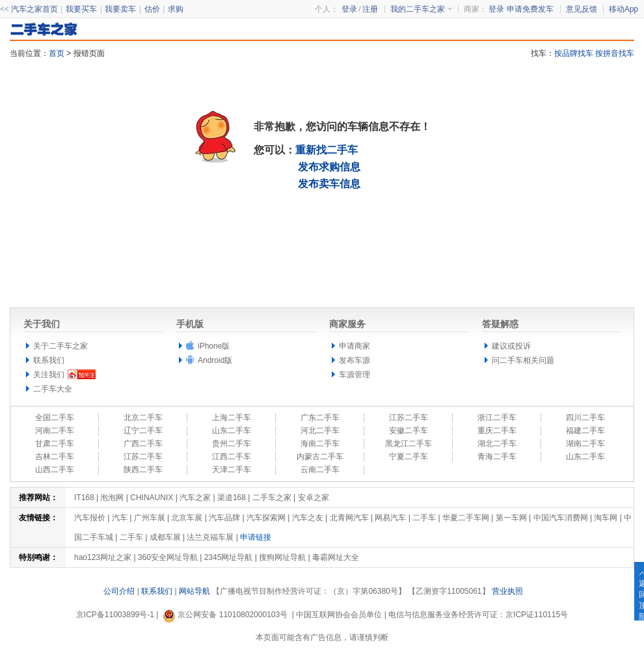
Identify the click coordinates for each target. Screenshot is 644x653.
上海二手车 (232, 418)
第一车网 (511, 518)
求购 (176, 9)
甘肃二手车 (55, 444)
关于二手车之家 (60, 346)
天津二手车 (232, 470)
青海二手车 (497, 457)
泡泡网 (112, 498)
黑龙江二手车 (409, 444)
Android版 (215, 360)
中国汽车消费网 (561, 518)
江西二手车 (232, 457)
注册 (370, 9)
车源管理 (355, 375)
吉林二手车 (55, 457)
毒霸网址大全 (336, 557)
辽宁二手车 (143, 431)
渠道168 (232, 498)
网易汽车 (390, 518)
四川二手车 (585, 418)
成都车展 (165, 537)
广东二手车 (320, 418)
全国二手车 (55, 418)
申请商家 (355, 346)
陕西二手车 (143, 470)
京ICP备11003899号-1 (115, 615)
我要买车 (81, 9)
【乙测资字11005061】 (449, 591)
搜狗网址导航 (282, 557)
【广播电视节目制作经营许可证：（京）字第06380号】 (309, 591)
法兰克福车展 (210, 537)
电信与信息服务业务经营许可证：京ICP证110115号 (478, 615)
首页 (57, 53)
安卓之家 (314, 498)
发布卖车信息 (329, 184)
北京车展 (187, 518)
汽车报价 (90, 518)
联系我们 (49, 360)
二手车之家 (272, 498)
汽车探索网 (266, 518)
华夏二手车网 (466, 518)
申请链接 (256, 537)
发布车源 (355, 360)
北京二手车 (143, 418)
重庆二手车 (497, 431)
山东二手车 (232, 431)
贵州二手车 (232, 444)
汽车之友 (308, 518)
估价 (152, 9)
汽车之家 (195, 498)
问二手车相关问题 (523, 360)
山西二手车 (55, 470)
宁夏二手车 (409, 457)
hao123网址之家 (103, 557)
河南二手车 (55, 431)
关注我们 (49, 375)
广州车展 (150, 518)
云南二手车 (320, 470)
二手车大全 (53, 389)
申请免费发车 (530, 9)
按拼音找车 (615, 53)
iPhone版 (214, 346)
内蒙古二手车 (320, 457)
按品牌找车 (574, 53)
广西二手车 (143, 444)
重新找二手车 (327, 150)
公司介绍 (119, 591)
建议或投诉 (511, 346)
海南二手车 (320, 444)
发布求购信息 (329, 167)
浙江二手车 (497, 418)
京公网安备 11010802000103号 (225, 615)
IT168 (84, 498)
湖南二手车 (585, 444)
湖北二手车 (497, 444)
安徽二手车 (409, 431)
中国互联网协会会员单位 (339, 615)
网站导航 (195, 591)
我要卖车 (120, 9)
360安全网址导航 (168, 557)
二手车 (424, 518)
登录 (496, 9)
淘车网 (606, 518)
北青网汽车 (349, 518)
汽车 (120, 518)
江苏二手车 (409, 418)
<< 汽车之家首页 (29, 9)
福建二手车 (585, 431)
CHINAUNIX (152, 498)
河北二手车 (320, 431)
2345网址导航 (229, 557)
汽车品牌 (224, 518)
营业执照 (507, 591)
